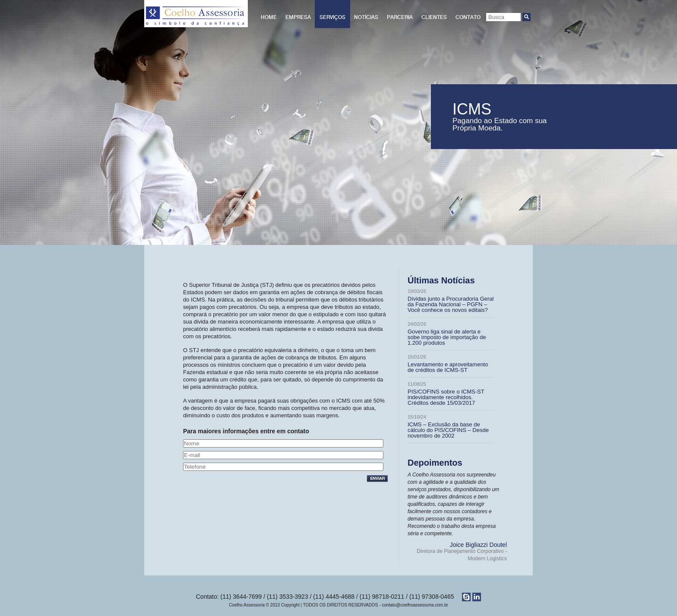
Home (269, 17)
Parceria (400, 17)
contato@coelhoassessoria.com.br (415, 605)
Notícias (366, 17)
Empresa (298, 17)
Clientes (434, 17)
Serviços (332, 17)
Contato (468, 17)
